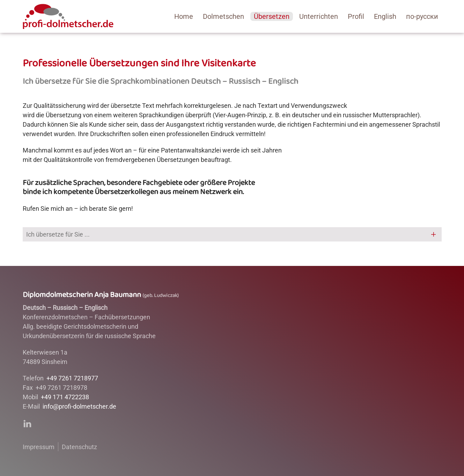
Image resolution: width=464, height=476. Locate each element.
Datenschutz (79, 447)
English (385, 16)
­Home (184, 16)
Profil (356, 16)
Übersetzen (272, 16)
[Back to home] (68, 16)
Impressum (39, 447)
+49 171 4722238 (65, 397)
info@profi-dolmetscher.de (79, 406)
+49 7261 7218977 (72, 378)
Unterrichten (319, 16)
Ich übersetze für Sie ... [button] (58, 234)
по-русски (422, 16)
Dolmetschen (223, 16)
